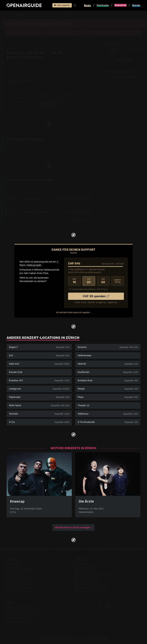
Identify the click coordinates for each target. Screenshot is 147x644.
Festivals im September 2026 (22, 588)
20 (89, 281)
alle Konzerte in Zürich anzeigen (72, 527)
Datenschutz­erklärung (19, 618)
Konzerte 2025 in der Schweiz (91, 585)
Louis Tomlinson (64, 15)
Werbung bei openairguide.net (23, 615)
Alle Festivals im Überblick (21, 592)
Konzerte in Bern (84, 571)
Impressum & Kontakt (18, 622)
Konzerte (20, 15)
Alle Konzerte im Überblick (89, 592)
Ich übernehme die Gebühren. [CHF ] (89, 289)
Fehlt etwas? (87, 181)
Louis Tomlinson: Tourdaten (30, 180)
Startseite (7, 15)
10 (74, 281)
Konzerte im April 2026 (88, 578)
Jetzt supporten (62, 5)
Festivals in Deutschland (20, 571)
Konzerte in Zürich (85, 568)
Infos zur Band (135, 49)
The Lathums (111, 32)
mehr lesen (49, 105)
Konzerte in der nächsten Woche (93, 575)
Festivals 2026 (14, 575)
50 (103, 281)
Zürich (31, 15)
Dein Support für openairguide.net (25, 611)
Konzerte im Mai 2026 (87, 581)
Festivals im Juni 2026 (19, 581)
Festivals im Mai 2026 (18, 578)
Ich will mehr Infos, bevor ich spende (73, 313)
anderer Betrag (118, 281)
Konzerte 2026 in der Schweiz (91, 588)
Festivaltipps (13, 564)
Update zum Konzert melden (124, 77)
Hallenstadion (45, 15)
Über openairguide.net (19, 608)
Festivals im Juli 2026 (18, 585)
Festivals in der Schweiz (20, 568)
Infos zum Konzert (113, 51)
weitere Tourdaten (124, 60)
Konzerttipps (82, 564)
